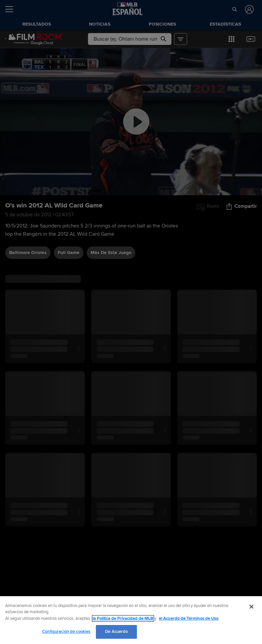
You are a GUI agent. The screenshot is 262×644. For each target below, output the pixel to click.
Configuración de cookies (66, 632)
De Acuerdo (116, 632)
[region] (131, 620)
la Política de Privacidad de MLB (123, 618)
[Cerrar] (251, 607)
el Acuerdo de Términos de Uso (189, 618)
